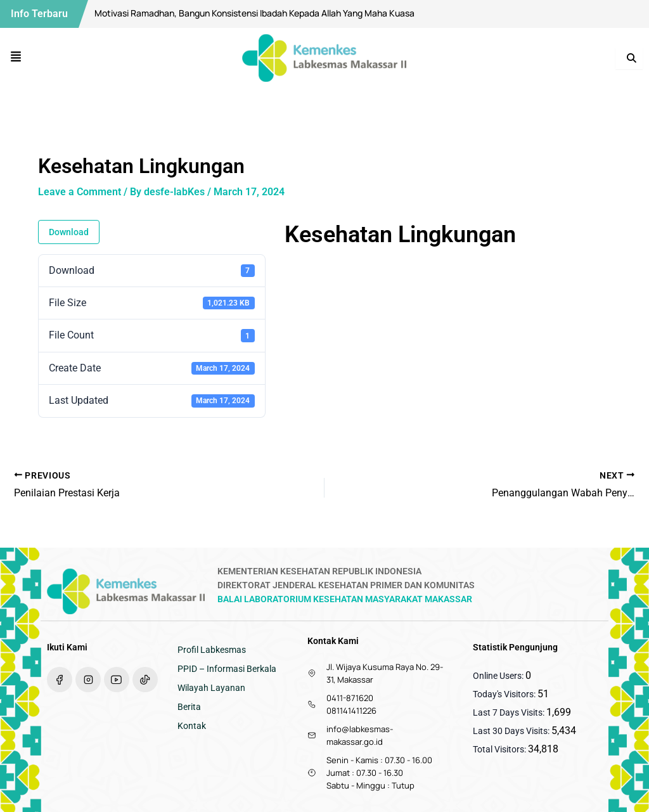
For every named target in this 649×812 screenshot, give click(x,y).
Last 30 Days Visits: (512, 731)
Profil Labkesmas (212, 650)
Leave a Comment (80, 192)
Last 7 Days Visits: (510, 712)
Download (69, 232)
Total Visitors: (500, 749)
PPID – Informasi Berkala (227, 669)
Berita (189, 707)
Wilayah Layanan (211, 688)
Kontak (192, 726)
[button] (16, 58)
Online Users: (499, 676)
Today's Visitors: (505, 694)
